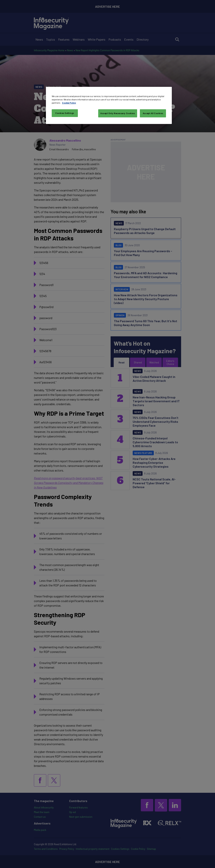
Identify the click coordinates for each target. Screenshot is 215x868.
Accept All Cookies (153, 113)
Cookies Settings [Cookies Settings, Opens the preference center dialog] (65, 113)
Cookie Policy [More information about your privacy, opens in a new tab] (69, 103)
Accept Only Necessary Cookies (118, 113)
